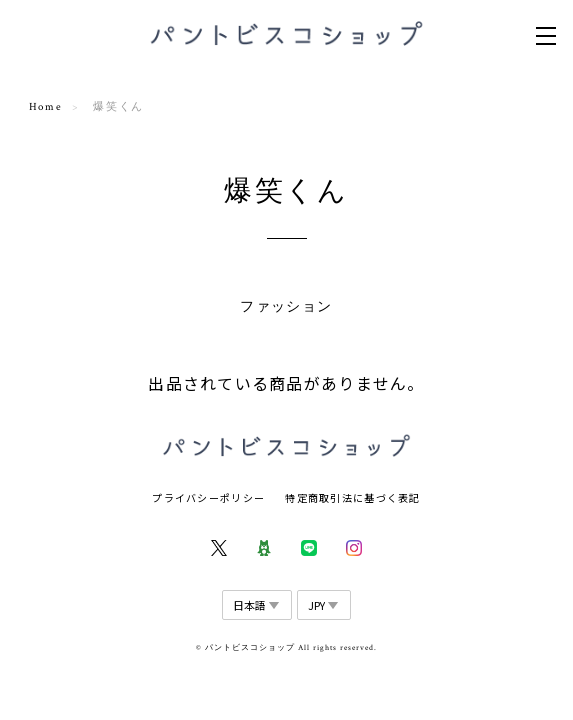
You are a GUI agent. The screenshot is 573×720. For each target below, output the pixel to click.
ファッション (286, 307)
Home (45, 107)
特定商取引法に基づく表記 (352, 497)
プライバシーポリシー (208, 497)
